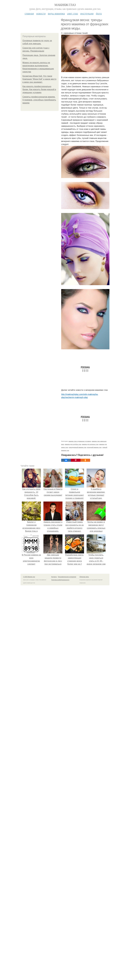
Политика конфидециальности (60, 580)
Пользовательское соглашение (67, 577)
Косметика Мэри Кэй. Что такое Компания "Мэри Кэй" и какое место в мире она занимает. (39, 79)
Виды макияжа (56, 14)
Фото (99, 14)
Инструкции (87, 14)
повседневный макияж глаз (78, 447)
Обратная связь (84, 577)
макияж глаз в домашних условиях (80, 441)
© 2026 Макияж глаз (29, 577)
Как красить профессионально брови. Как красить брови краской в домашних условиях (39, 89)
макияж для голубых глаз (73, 444)
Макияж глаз (65, 5)
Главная (29, 14)
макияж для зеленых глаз (90, 444)
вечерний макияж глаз (94, 447)
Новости (41, 14)
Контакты (54, 577)
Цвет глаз (73, 14)
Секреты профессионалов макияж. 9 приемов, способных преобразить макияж (39, 100)
